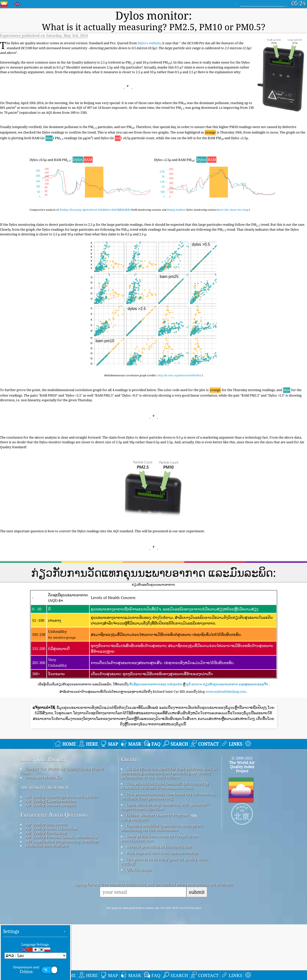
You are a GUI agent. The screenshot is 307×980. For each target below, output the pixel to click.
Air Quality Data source (46, 880)
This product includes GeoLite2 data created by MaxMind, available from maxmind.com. (165, 841)
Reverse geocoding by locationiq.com (159, 902)
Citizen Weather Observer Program (157, 871)
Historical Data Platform (47, 901)
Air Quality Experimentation (51, 856)
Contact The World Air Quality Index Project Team (62, 827)
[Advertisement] (154, 722)
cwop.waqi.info (135, 875)
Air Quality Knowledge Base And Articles (62, 852)
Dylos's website (149, 30)
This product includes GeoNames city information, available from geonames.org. (168, 852)
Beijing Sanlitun (176, 196)
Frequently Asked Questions (54, 870)
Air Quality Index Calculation (51, 884)
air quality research (44, 843)
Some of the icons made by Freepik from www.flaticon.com (159, 894)
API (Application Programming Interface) (62, 897)
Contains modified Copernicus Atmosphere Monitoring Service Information (162, 883)
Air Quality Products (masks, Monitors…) (61, 893)
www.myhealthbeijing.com (226, 678)
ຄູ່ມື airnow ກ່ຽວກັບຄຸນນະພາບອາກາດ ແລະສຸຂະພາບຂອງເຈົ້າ (227, 671)
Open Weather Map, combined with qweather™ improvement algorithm (165, 862)
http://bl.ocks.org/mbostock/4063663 (179, 362)
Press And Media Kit (43, 833)
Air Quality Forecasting (46, 889)
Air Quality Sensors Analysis (51, 861)
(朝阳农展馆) (95, 196)
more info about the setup (233, 196)
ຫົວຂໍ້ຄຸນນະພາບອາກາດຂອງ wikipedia (156, 671)
